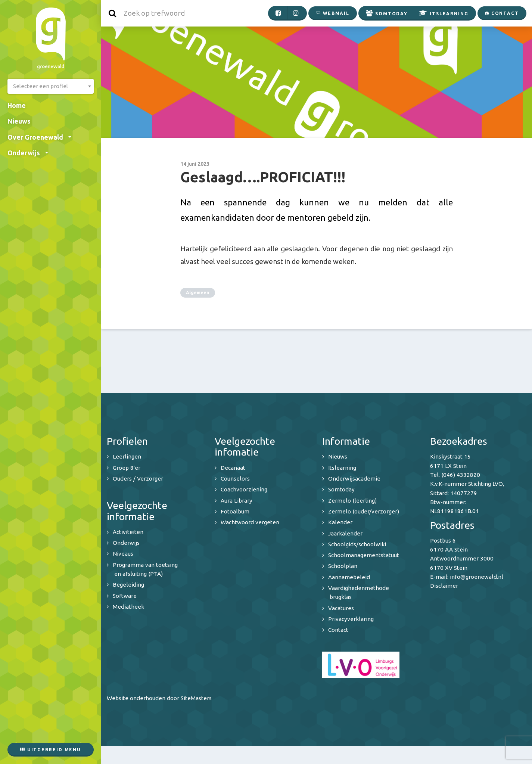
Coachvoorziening (244, 489)
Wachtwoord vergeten (250, 522)
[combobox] (51, 86)
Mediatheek (128, 607)
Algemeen (198, 293)
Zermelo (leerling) (352, 501)
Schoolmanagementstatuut (364, 555)
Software (125, 596)
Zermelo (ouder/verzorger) (364, 511)
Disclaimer (444, 586)
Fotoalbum (235, 511)
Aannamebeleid (349, 577)
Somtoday (341, 489)
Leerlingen (127, 456)
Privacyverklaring (351, 619)
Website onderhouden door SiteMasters (159, 698)
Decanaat (233, 468)
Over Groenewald (39, 137)
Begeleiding (128, 585)
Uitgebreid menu (51, 750)
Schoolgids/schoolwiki (357, 544)
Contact (338, 630)
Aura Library (237, 501)
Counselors (235, 479)
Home (17, 105)
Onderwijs (28, 153)
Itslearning (342, 468)
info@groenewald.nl (477, 577)
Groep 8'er (127, 468)
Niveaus (123, 554)
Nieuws (19, 121)
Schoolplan (343, 566)
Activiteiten (128, 532)
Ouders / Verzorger (138, 479)
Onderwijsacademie (354, 479)
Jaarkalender (345, 533)
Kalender (340, 522)
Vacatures (341, 608)
